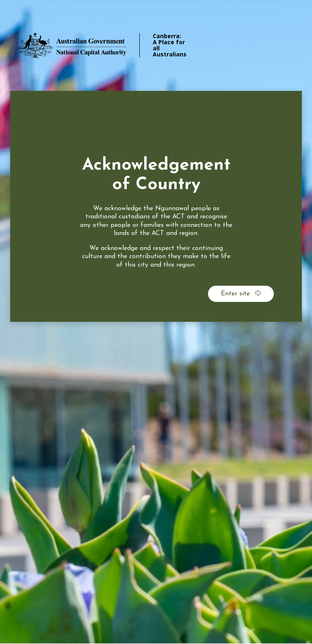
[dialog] (156, 206)
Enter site (241, 293)
